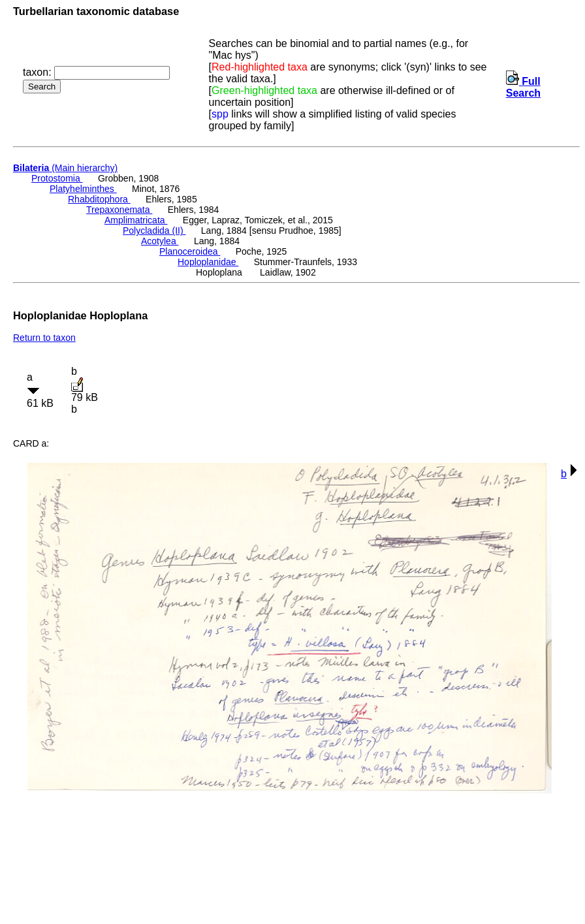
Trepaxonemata (119, 210)
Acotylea (160, 241)
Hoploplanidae (208, 262)
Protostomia (57, 178)
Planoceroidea (190, 251)
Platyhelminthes (83, 189)
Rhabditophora (99, 199)
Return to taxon (44, 338)
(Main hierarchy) (65, 168)
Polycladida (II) (154, 231)
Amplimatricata (136, 220)
